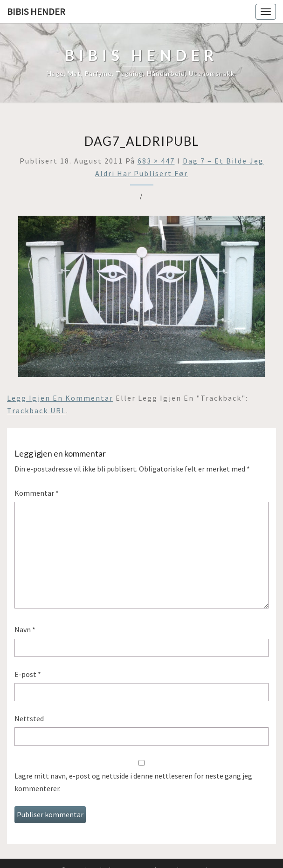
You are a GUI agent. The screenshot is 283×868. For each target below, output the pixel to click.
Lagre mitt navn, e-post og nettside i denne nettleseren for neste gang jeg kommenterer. (133, 782)
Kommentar (37, 493)
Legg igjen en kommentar (60, 398)
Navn (25, 629)
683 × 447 (156, 161)
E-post (28, 674)
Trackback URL (37, 410)
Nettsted (29, 718)
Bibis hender (36, 11)
